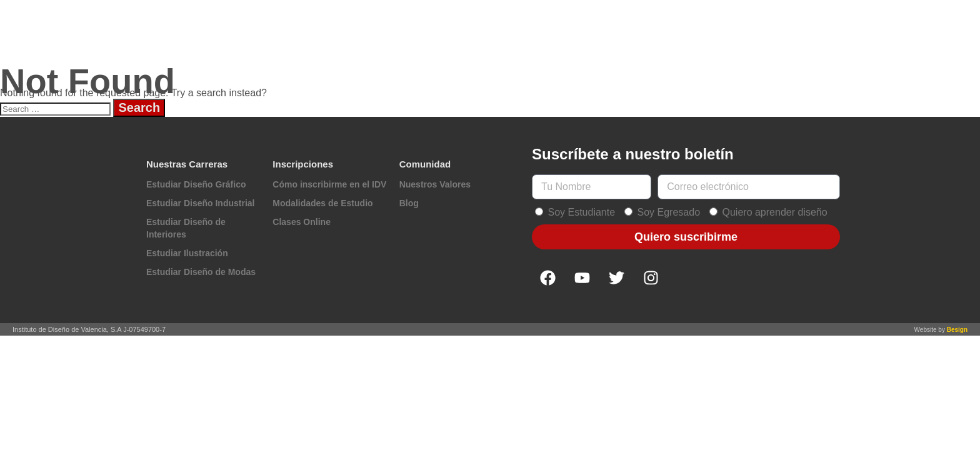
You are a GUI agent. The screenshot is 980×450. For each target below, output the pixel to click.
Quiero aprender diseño (775, 212)
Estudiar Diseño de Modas (201, 272)
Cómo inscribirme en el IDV (329, 184)
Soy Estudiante (581, 212)
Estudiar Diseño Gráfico (196, 184)
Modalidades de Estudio (322, 203)
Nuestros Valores (435, 184)
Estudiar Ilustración (187, 253)
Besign (957, 330)
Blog (409, 203)
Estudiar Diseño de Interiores (186, 228)
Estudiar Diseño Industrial (200, 203)
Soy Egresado (669, 212)
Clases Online (302, 222)
